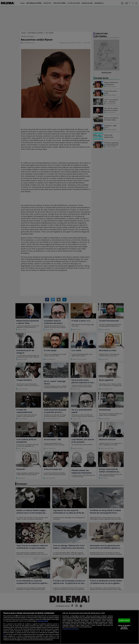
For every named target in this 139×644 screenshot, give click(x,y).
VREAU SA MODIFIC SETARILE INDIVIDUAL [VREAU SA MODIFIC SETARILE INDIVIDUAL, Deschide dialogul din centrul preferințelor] (124, 627)
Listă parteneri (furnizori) (70, 629)
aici (4, 634)
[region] (69, 627)
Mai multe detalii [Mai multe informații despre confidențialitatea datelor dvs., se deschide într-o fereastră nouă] (43, 621)
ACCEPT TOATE (124, 620)
